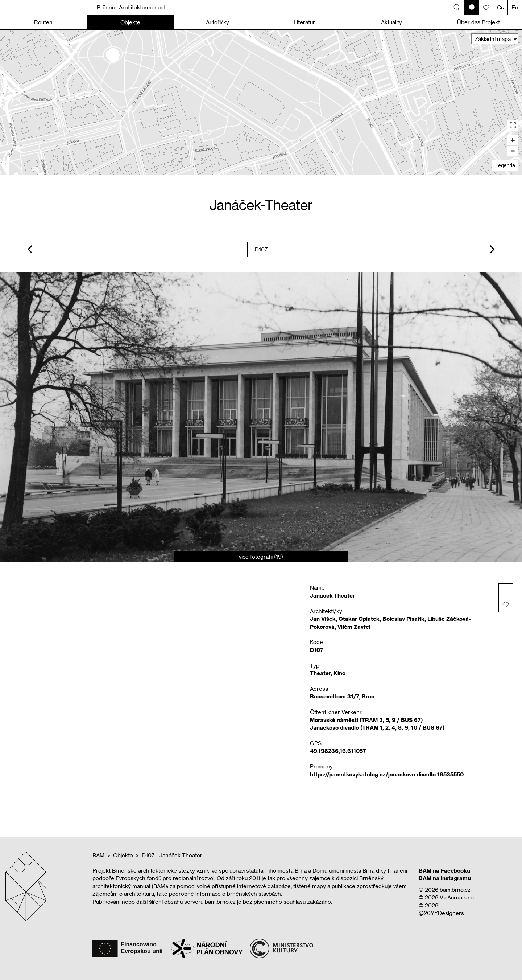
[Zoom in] (513, 140)
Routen (43, 22)
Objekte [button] (130, 22)
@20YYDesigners (441, 913)
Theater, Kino (328, 673)
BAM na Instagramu (445, 878)
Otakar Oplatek (359, 619)
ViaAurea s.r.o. (457, 897)
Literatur (304, 22)
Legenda (505, 165)
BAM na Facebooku (444, 870)
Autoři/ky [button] (217, 22)
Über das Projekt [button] (478, 22)
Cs (500, 7)
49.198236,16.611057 (338, 751)
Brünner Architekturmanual (131, 7)
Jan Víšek (323, 619)
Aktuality (391, 22)
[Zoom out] (513, 151)
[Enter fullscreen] (513, 125)
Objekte (123, 855)
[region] (261, 102)
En (515, 7)
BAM (98, 855)
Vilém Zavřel (354, 627)
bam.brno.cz (455, 890)
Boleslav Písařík (403, 619)
